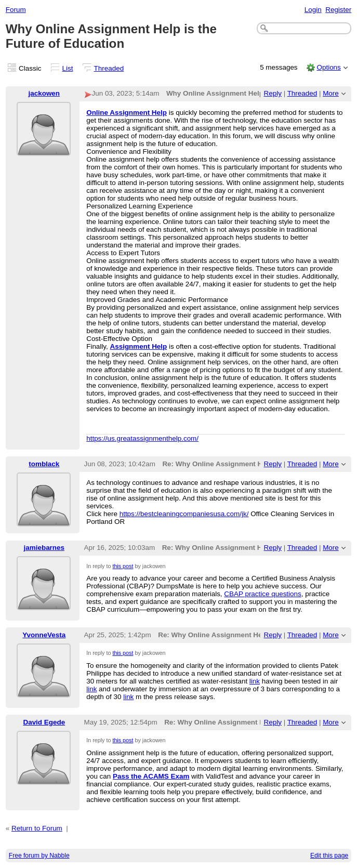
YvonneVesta (44, 635)
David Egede (44, 722)
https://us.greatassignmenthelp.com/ (142, 438)
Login (313, 10)
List (68, 68)
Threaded (109, 68)
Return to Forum (37, 828)
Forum (16, 10)
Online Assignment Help (127, 113)
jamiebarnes (44, 548)
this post (123, 566)
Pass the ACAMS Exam (151, 776)
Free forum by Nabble (39, 856)
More (331, 93)
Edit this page (329, 856)
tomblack (44, 464)
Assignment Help (139, 346)
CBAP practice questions (262, 594)
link (255, 681)
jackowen (44, 93)
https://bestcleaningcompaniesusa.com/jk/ (184, 514)
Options (328, 67)
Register (338, 10)
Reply (273, 93)
